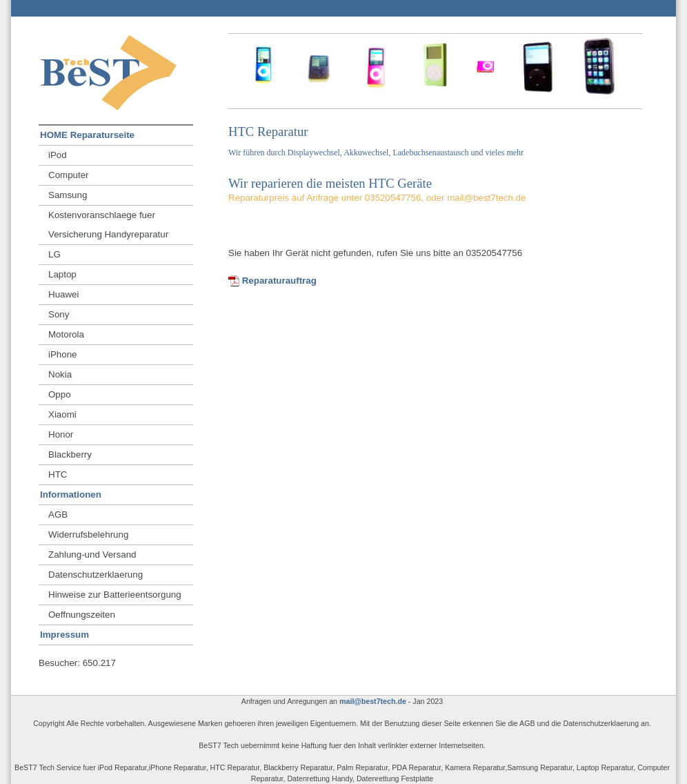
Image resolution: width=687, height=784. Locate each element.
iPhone (63, 354)
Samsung (68, 195)
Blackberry (70, 454)
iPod (58, 155)
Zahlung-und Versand (92, 555)
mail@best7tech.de (373, 701)
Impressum (64, 635)
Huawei (63, 294)
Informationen (71, 494)
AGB (58, 514)
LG (54, 254)
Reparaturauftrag (272, 281)
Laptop (62, 274)
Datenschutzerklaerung (96, 575)
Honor (61, 434)
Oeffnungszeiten (82, 615)
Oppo (60, 394)
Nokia (60, 374)
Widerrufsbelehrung (88, 535)
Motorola (66, 334)
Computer (69, 175)
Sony (59, 314)
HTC (58, 474)
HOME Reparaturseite (87, 135)
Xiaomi (62, 414)
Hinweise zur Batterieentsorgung (115, 595)
